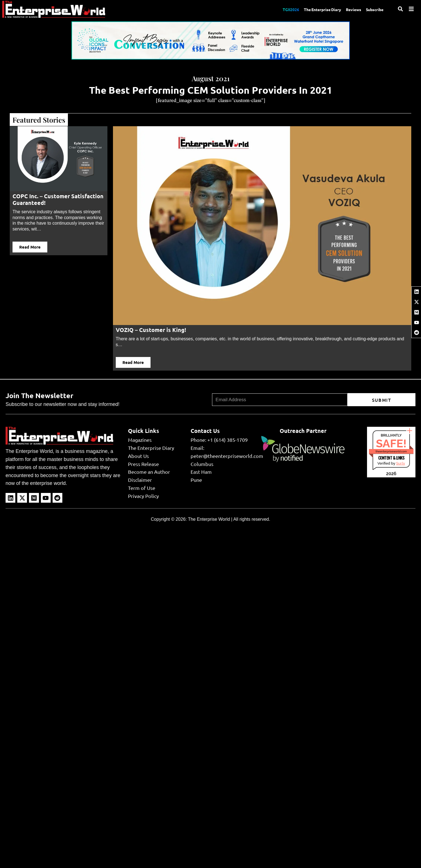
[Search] (400, 9)
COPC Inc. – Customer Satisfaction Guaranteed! (58, 199)
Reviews (350, 9)
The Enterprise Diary (316, 9)
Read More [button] (30, 247)
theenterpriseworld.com (391, 451)
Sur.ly (400, 463)
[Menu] (411, 9)
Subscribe (374, 9)
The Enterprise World (209, 519)
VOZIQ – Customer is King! (151, 330)
